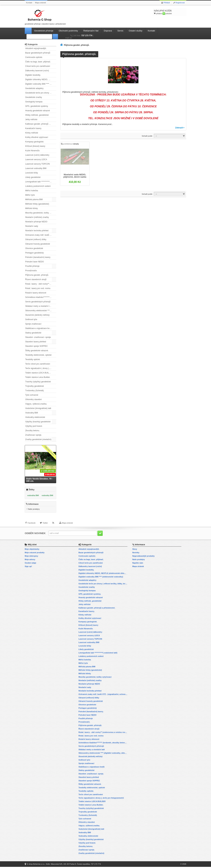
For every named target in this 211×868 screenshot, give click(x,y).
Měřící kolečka (32, 191)
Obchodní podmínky (68, 31)
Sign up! (28, 567)
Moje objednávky (32, 550)
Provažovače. (31, 271)
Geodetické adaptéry (34, 88)
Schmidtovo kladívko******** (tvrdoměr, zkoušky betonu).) (41, 297)
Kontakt (29, 3)
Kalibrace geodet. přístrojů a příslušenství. (41, 124)
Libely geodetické (33, 177)
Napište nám (138, 564)
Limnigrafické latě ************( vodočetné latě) (41, 182)
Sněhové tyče (31, 319)
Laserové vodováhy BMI (36, 168)
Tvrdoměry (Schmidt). (35, 391)
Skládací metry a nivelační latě (39, 306)
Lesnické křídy (32, 173)
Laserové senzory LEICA (36, 159)
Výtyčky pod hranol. (34, 426)
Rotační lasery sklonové (36, 293)
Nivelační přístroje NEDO (36, 222)
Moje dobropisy (31, 557)
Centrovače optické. (34, 57)
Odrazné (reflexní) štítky (36, 239)
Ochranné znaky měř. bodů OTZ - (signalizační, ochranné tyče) (41, 235)
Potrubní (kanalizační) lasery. (38, 257)
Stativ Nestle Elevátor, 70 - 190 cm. (39, 480)
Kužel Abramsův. (33, 151)
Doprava (108, 31)
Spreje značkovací (33, 324)
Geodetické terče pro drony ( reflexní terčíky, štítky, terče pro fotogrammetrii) (41, 93)
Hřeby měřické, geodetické (37, 115)
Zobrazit (179, 128)
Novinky (136, 554)
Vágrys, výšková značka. (36, 404)
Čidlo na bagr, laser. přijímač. (38, 62)
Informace (33, 505)
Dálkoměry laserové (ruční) (37, 71)
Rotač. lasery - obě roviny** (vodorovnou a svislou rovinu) (41, 284)
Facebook (31, 526)
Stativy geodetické (33, 333)
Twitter (45, 526)
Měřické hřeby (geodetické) (37, 204)
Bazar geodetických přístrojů (38, 53)
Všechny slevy (50, 451)
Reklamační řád (91, 31)
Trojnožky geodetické (35, 386)
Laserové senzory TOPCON (38, 164)
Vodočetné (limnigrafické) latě (38, 408)
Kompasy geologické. (35, 142)
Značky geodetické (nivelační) (38, 439)
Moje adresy (30, 561)
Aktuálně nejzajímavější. (36, 48)
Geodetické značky (34, 97)
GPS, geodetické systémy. (37, 106)
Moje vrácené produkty (35, 554)
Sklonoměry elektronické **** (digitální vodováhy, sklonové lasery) (41, 311)
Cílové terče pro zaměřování (38, 66)
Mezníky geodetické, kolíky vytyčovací (41, 213)
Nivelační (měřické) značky (37, 217)
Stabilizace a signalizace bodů (38, 328)
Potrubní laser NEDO (35, 262)
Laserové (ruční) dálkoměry (37, 155)
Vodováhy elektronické (35, 417)
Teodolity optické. (33, 359)
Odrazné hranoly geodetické (38, 244)
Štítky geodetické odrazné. (37, 351)
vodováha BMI (33, 495)
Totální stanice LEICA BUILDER (39, 373)
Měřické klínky (31, 208)
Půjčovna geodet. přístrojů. (37, 275)
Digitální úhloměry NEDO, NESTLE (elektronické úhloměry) (41, 79)
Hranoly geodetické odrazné (38, 111)
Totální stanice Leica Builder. (38, 377)
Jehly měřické (31, 119)
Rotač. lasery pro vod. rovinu (38, 288)
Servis (120, 31)
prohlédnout (70, 144)
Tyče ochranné (32, 395)
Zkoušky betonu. (32, 431)
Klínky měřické (32, 133)
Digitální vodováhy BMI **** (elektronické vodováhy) (41, 84)
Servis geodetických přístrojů (38, 302)
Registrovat (180, 3)
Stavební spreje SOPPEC (37, 346)
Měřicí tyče (30, 195)
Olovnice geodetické (34, 248)
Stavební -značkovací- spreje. (38, 337)
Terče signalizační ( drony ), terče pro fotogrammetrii (41, 368)
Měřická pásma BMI (34, 199)
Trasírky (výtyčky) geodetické (38, 382)
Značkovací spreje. (34, 435)
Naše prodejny (34, 510)
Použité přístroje (32, 266)
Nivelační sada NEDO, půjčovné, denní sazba (75, 176)
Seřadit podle (147, 136)
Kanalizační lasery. (33, 128)
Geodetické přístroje (44, 31)
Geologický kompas (34, 102)
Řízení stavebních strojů (36, 279)
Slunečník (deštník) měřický (37, 315)
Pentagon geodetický (34, 253)
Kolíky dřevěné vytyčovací (37, 137)
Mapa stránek (40, 3)
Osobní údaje (30, 564)
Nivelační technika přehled (37, 231)
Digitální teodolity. (33, 75)
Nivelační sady (32, 226)
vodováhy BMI (47, 495)
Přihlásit (167, 3)
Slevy (135, 550)
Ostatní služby (136, 31)
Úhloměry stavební (33, 399)
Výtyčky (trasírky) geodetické (38, 422)
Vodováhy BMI (32, 413)
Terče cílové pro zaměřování (38, 364)
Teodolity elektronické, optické (38, 355)
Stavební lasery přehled (36, 342)
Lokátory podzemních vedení (38, 186)
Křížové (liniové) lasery (35, 146)
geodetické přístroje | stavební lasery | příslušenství (45, 17)
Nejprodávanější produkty (143, 557)
